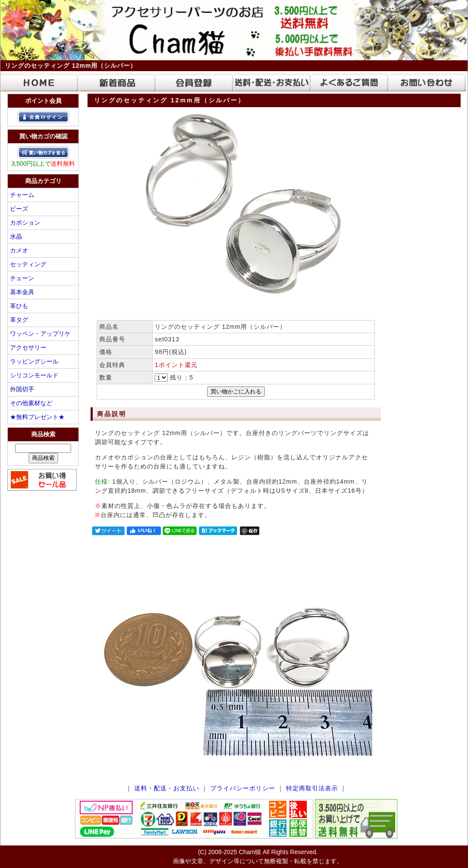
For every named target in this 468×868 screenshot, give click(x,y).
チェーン (22, 278)
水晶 (16, 236)
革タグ (19, 320)
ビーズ (19, 209)
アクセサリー (28, 347)
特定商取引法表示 (312, 788)
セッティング (28, 264)
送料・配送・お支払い (167, 788)
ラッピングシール (34, 361)
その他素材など (31, 403)
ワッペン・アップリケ (40, 334)
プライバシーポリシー (243, 788)
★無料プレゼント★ (37, 417)
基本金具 (22, 292)
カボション (25, 223)
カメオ (19, 250)
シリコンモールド (34, 375)
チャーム (22, 195)
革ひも (19, 306)
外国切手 (22, 389)
